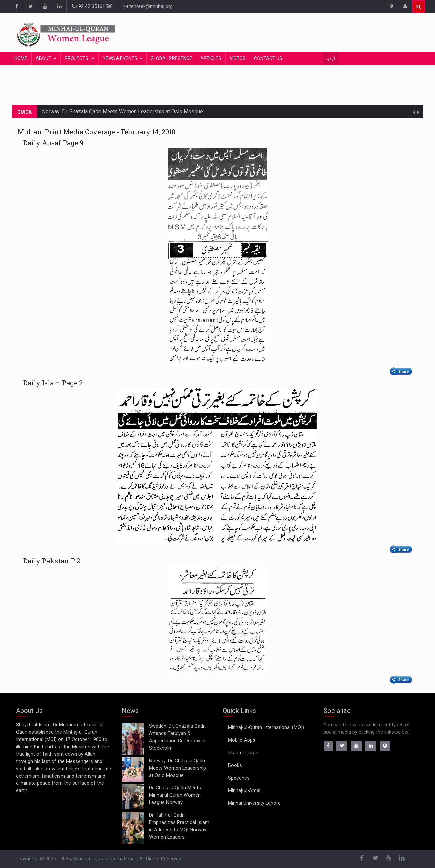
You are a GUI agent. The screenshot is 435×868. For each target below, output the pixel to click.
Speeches (239, 778)
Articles (211, 58)
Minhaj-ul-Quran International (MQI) (266, 727)
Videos (238, 58)
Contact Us (268, 58)
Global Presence (171, 58)
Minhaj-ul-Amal (244, 791)
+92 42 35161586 (92, 6)
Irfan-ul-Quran (243, 753)
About (43, 58)
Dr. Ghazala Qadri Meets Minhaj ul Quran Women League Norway (175, 795)
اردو (331, 58)
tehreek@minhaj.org (148, 6)
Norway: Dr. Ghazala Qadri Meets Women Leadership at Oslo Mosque (122, 112)
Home (21, 58)
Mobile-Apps (242, 740)
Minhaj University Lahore (254, 803)
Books (235, 765)
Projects (77, 58)
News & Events (120, 58)
